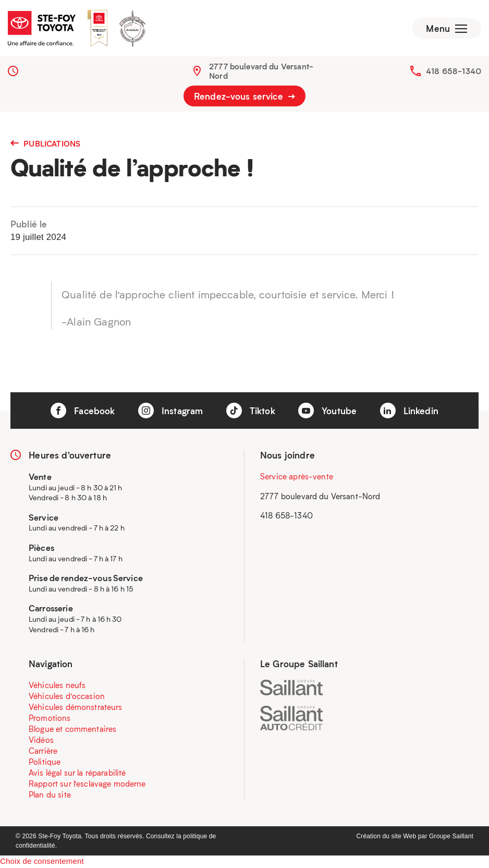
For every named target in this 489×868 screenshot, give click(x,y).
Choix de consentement (42, 862)
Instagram (171, 412)
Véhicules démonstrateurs (76, 708)
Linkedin (409, 412)
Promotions (50, 719)
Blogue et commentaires (72, 730)
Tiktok (251, 412)
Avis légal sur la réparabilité (77, 774)
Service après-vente (297, 477)
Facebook (83, 412)
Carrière (43, 752)
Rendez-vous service (244, 97)
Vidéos (41, 741)
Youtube (327, 412)
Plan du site (50, 795)
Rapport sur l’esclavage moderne (87, 785)
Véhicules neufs (57, 686)
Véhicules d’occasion (67, 697)
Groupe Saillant (451, 837)
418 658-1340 (454, 72)
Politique (45, 763)
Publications (45, 144)
